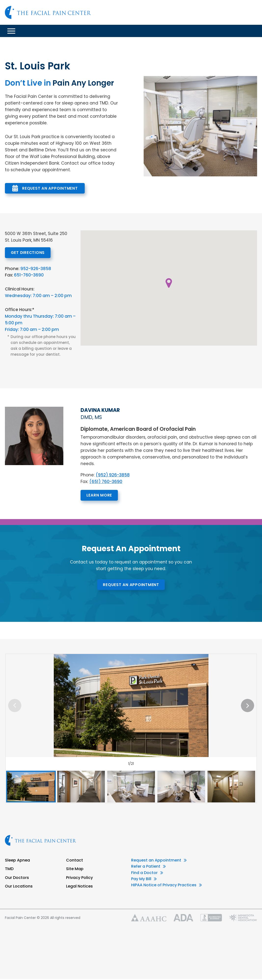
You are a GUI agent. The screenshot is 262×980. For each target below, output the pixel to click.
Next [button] (248, 707)
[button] (169, 283)
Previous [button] (15, 707)
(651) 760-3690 (106, 482)
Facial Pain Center (48, 12)
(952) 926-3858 (113, 475)
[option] (131, 707)
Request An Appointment (50, 188)
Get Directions (31, 253)
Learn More (102, 496)
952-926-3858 (36, 269)
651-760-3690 (29, 275)
